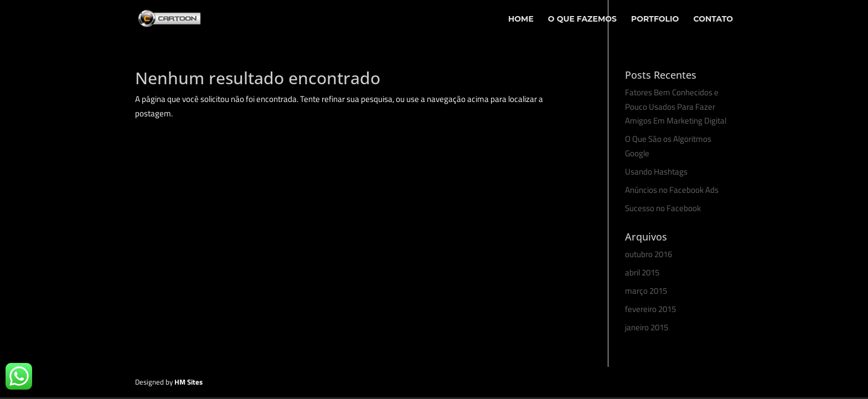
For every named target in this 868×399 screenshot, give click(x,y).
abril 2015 (642, 272)
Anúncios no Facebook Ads (672, 190)
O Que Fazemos (582, 19)
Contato (713, 19)
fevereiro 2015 (650, 309)
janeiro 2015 (647, 327)
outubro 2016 (649, 254)
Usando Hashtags (656, 172)
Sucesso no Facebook (663, 208)
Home (521, 19)
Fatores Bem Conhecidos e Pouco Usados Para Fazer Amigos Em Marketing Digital (676, 106)
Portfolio (655, 19)
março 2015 (646, 291)
